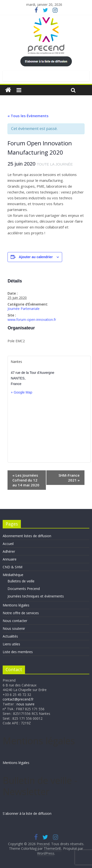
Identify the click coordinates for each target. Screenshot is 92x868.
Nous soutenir (14, 628)
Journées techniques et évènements (36, 596)
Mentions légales (16, 605)
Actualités (10, 636)
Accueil (8, 544)
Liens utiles (11, 644)
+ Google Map (21, 392)
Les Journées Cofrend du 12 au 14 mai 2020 (26, 480)
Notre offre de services (21, 613)
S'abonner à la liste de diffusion (27, 813)
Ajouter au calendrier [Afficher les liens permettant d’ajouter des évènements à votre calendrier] (36, 257)
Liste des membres (18, 652)
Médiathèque (13, 575)
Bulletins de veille (21, 581)
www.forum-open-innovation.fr (32, 320)
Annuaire (10, 559)
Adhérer (9, 551)
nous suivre (25, 704)
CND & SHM (13, 567)
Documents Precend (24, 589)
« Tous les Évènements (28, 116)
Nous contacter (15, 621)
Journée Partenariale (24, 309)
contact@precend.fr (18, 699)
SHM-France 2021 (69, 478)
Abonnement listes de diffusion (27, 536)
